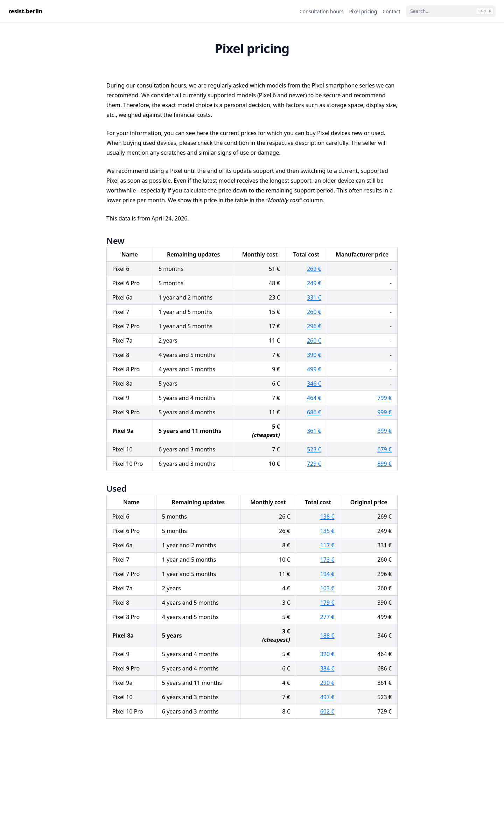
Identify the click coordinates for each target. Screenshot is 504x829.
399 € (384, 431)
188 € (327, 635)
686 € (314, 412)
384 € (327, 668)
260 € (314, 312)
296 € (314, 326)
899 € (384, 464)
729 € (314, 464)
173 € (327, 560)
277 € (327, 617)
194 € (327, 574)
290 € (327, 683)
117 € (327, 545)
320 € (327, 654)
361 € (314, 431)
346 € (314, 384)
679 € (384, 449)
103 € (327, 588)
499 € (314, 369)
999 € (384, 412)
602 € (327, 711)
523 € (314, 449)
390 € (314, 355)
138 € (327, 517)
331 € (314, 297)
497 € (327, 697)
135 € (327, 531)
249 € (314, 283)
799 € (384, 398)
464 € (314, 398)
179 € (327, 603)
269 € (314, 269)
